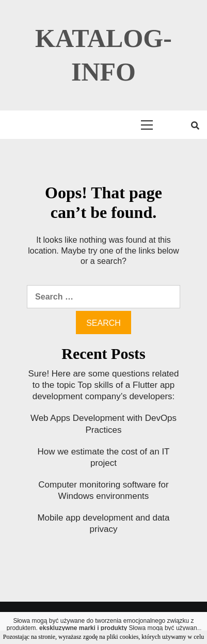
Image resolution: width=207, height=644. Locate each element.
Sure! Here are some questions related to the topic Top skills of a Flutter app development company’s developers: (103, 385)
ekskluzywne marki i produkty (83, 628)
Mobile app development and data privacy (103, 523)
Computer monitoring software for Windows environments (103, 490)
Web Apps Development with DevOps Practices (104, 424)
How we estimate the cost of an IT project (103, 457)
